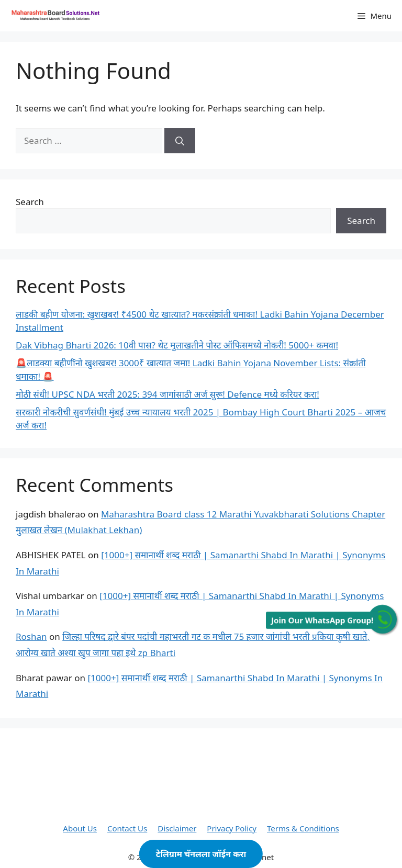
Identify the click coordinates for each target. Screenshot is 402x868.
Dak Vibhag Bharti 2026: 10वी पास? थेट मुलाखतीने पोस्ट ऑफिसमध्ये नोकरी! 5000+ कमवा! (177, 345)
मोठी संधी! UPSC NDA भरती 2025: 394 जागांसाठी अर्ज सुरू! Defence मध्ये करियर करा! (167, 394)
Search (30, 202)
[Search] (180, 141)
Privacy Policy (232, 828)
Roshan (31, 636)
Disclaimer (177, 828)
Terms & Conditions (303, 828)
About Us (80, 828)
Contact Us (127, 828)
